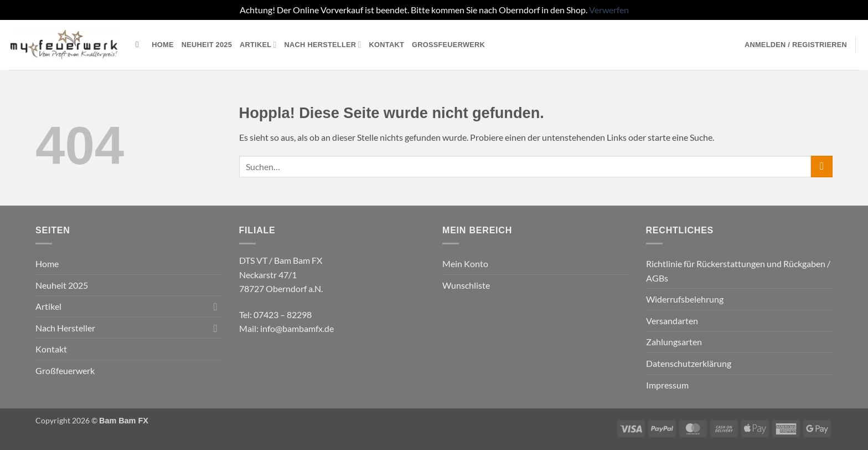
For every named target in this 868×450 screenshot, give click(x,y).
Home (162, 45)
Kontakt (387, 45)
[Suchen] (140, 44)
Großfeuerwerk (448, 45)
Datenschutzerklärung (689, 363)
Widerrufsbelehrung (685, 299)
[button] (796, 45)
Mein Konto (465, 264)
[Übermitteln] (822, 167)
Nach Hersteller (323, 45)
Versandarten (672, 321)
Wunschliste (466, 285)
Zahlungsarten (674, 342)
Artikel (258, 45)
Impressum (667, 385)
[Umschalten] (216, 306)
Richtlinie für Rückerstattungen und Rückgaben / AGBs (738, 271)
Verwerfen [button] (609, 10)
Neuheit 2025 (207, 45)
